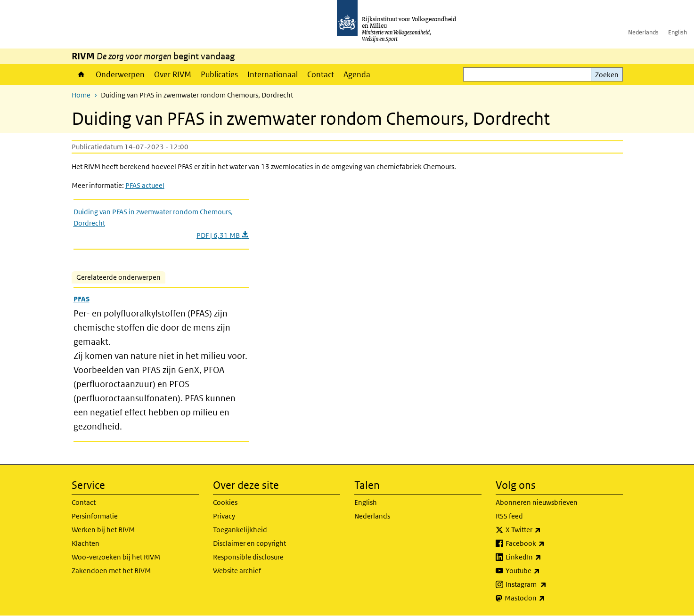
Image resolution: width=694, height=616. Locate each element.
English (678, 32)
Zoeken (607, 75)
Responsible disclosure (248, 557)
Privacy (224, 516)
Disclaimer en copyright (249, 543)
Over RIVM (173, 74)
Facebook (546, 543)
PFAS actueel (145, 185)
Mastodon (546, 598)
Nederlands (643, 32)
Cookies (225, 502)
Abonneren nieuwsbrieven (537, 502)
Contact (321, 74)
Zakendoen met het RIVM (111, 571)
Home (81, 74)
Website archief (237, 571)
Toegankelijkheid (240, 530)
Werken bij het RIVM (103, 530)
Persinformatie (95, 516)
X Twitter (544, 530)
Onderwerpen (120, 74)
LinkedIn (544, 557)
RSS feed (509, 516)
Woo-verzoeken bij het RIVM (116, 557)
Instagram (547, 584)
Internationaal (273, 74)
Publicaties (219, 74)
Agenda (357, 74)
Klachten (86, 543)
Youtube (543, 571)
